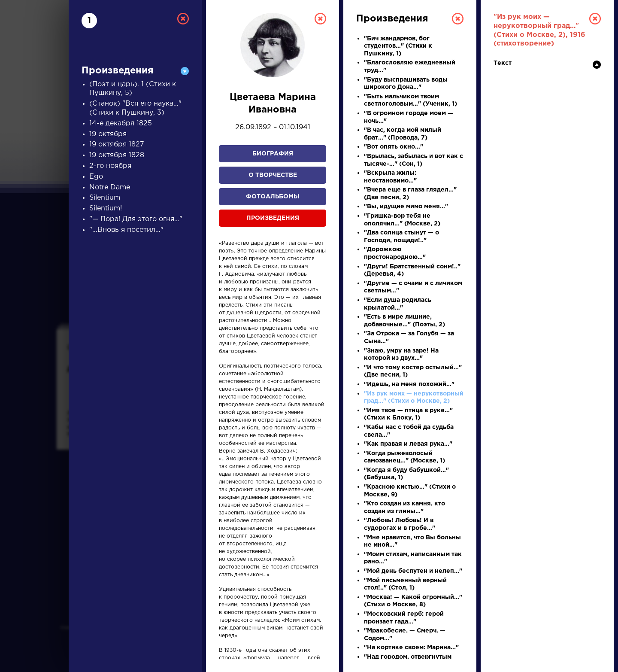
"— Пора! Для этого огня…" (136, 219)
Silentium (105, 198)
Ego (96, 177)
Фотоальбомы (273, 197)
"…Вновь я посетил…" (126, 230)
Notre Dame (110, 187)
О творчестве (273, 175)
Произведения (273, 218)
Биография (273, 154)
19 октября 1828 (117, 155)
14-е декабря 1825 (121, 123)
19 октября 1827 (117, 144)
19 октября (108, 134)
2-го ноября (110, 166)
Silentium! (106, 208)
